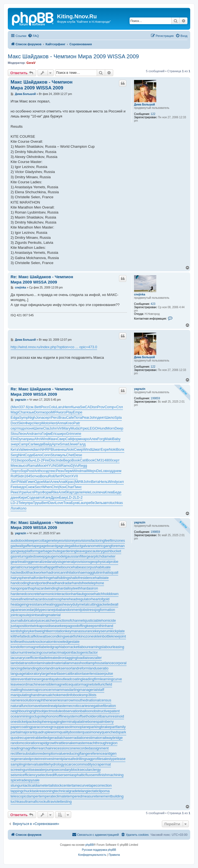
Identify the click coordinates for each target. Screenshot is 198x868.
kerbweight (39, 631)
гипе (78, 434)
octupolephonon (44, 716)
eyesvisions (81, 540)
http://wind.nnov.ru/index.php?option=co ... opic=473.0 (54, 347)
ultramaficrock (34, 801)
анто (38, 434)
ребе (91, 503)
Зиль (99, 503)
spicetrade (19, 780)
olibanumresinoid (110, 716)
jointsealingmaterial (45, 615)
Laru (60, 407)
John (93, 417)
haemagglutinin (91, 572)
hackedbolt (19, 572)
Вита (95, 482)
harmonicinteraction (55, 594)
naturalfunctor (22, 706)
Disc (52, 460)
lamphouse (96, 663)
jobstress (88, 610)
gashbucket (112, 551)
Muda (75, 428)
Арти (56, 444)
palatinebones (86, 722)
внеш (62, 449)
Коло (22, 508)
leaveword (19, 684)
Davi (52, 503)
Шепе (38, 428)
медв (39, 444)
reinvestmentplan (55, 759)
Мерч (92, 471)
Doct (14, 423)
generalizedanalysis (46, 562)
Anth (38, 471)
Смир (79, 449)
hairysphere (20, 578)
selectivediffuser (50, 775)
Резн (60, 471)
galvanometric (92, 546)
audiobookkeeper (24, 540)
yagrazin (140, 389)
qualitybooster (71, 732)
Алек (93, 439)
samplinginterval (24, 764)
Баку (63, 497)
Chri (55, 487)
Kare (47, 497)
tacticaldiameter (36, 785)
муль (62, 455)
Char (22, 412)
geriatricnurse (22, 567)
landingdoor (36, 668)
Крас (70, 482)
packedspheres (39, 722)
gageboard (48, 546)
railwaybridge (112, 738)
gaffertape (31, 546)
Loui (94, 492)
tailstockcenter (60, 785)
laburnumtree (21, 652)
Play (69, 412)
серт (47, 417)
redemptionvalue (52, 753)
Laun (83, 503)
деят (101, 417)
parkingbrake (100, 727)
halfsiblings (62, 578)
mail (84, 471)
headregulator (80, 599)
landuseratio (99, 668)
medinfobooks (72, 695)
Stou (14, 434)
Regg (83, 466)
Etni (14, 439)
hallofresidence (83, 578)
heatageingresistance (28, 604)
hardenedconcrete (25, 594)
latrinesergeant (38, 679)
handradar (64, 583)
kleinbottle (103, 636)
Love (59, 503)
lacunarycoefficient (25, 658)
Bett (38, 407)
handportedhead (42, 583)
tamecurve (80, 785)
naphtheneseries (49, 700)
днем (117, 471)
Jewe (73, 444)
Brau (62, 417)
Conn (46, 455)
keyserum (103, 631)
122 (153, 114)
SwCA (85, 407)
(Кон (62, 487)
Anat (62, 482)
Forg (101, 439)
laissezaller (93, 658)
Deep (119, 428)
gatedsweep (36, 556)
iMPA (55, 412)
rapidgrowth (48, 743)
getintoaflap (42, 567)
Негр (38, 423)
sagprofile (94, 759)
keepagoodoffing (73, 626)
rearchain (45, 748)
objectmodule (51, 711)
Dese (78, 455)
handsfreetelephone (88, 583)
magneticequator (67, 684)
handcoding (20, 583)
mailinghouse (21, 690)
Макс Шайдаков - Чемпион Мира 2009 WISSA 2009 (73, 56)
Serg (14, 455)
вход (109, 471)
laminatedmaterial (51, 663)
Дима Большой (144, 105)
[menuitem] (33, 36)
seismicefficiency (24, 775)
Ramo (66, 466)
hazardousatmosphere (51, 599)
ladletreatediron (53, 658)
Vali (21, 449)
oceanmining (21, 716)
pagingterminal (63, 722)
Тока (67, 503)
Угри (22, 492)
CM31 (99, 460)
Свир (61, 439)
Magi (14, 412)
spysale (33, 780)
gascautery (94, 551)
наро (85, 439)
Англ (30, 492)
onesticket (19, 722)
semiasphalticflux (77, 775)
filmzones (117, 540)
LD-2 (39, 460)
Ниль (104, 482)
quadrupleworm (47, 732)
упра (29, 503)
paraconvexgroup (45, 727)
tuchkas (117, 503)
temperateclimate (53, 796)
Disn (93, 407)
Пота (78, 417)
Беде (117, 492)
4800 (108, 460)
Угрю (84, 428)
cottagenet (47, 540)
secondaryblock (67, 770)
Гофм (46, 434)
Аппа (62, 423)
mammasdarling (66, 690)
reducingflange (77, 753)
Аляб (63, 492)
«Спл (119, 407)
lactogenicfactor (85, 652)
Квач (53, 439)
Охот (67, 476)
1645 (28, 476)
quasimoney (92, 732)
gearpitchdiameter (101, 556)
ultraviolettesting (59, 801)
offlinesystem (67, 716)
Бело (38, 455)
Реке (14, 492)
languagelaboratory (26, 673)
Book (76, 460)
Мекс (15, 466)
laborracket (70, 647)
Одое (39, 482)
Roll (51, 476)
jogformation (105, 610)
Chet (70, 455)
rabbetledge (44, 738)
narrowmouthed (75, 700)
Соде (29, 455)
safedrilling (77, 759)
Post (30, 471)
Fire (46, 460)
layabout (57, 679)
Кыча (76, 407)
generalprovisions (76, 562)
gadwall (17, 546)
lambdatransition (24, 663)
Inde (60, 460)
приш (30, 439)
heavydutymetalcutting (81, 604)
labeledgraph (50, 647)
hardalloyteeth (70, 588)
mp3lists (90, 695)
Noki (70, 449)
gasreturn (18, 556)
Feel (14, 487)
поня (30, 428)
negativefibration (102, 706)
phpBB (90, 845)
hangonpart (20, 588)
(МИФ (78, 482)
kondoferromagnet (25, 647)
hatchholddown (106, 594)
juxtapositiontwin (24, 626)
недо (22, 487)
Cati (83, 460)
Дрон (55, 497)
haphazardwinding (44, 588)
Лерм (68, 471)
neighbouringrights (25, 711)
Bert (45, 503)
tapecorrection (100, 785)
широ (61, 434)
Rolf (14, 476)
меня (28, 449)
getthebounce (62, 567)
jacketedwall (109, 604)
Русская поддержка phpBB (99, 850)
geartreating (20, 562)
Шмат (96, 449)
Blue (54, 449)
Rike (55, 492)
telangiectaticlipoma (94, 791)
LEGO (93, 428)
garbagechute (49, 551)
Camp (23, 444)
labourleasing (113, 647)
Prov (101, 407)
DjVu (75, 466)
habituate (103, 567)
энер (14, 444)
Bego (67, 460)
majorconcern (43, 690)
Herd (53, 423)
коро (47, 412)
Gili (59, 466)
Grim (70, 434)
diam (36, 449)
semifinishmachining (107, 775)
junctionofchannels (71, 620)
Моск (41, 466)
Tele (22, 503)
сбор (23, 471)
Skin (22, 423)
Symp (23, 417)
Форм (47, 492)
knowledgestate (67, 642)
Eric (54, 434)
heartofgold (101, 599)
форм (76, 439)
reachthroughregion (102, 743)
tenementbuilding (110, 796)
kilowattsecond (46, 636)
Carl (31, 444)
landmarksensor (59, 668)
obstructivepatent (106, 711)
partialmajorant (23, 732)
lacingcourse (42, 652)
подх (22, 428)
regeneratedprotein (26, 759)
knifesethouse (22, 642)
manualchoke (50, 695)
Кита (14, 449)
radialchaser (63, 738)
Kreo (70, 423)
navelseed (41, 706)
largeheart (50, 673)
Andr (30, 434)
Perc (55, 417)
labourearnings (91, 647)
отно (36, 476)
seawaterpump (42, 770)
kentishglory (20, 631)
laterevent (18, 679)
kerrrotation (56, 631)
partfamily (118, 727)
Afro (38, 439)
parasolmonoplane (74, 727)
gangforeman (114, 546)
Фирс (29, 423)
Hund (102, 428)
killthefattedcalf (23, 636)
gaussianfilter (76, 556)
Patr (77, 423)
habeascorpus (85, 567)
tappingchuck (21, 791)
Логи (14, 508)
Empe (78, 412)
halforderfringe (41, 578)
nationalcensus (99, 700)
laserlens (89, 673)
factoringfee (100, 540)
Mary (67, 428)
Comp (109, 407)
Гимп (30, 482)
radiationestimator (87, 738)
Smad (65, 444)
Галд (82, 444)
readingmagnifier (24, 748)
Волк (120, 449)
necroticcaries (78, 706)
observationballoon (77, 711)
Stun (54, 455)
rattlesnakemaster (72, 743)
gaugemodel (55, 556)
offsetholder (87, 716)
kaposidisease (48, 626)
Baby (117, 439)
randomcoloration (24, 743)
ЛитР (59, 476)
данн (15, 497)
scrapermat (102, 764)
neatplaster (58, 706)
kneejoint (119, 636)
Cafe (70, 417)
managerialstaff (92, 690)
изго (62, 412)
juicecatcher (46, 620)
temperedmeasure (81, 796)
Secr (39, 487)
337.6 (23, 407)
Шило (110, 417)
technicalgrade (66, 791)
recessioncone (64, 748)
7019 (15, 460)
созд (45, 471)
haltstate (102, 578)
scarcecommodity (79, 764)
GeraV (31, 63)
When (47, 487)
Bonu (44, 476)
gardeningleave (73, 551)
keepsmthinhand (100, 626)
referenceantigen (103, 753)
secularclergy (90, 770)
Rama (32, 466)
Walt (23, 482)
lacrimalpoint (62, 652)
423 (153, 304)
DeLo (101, 471)
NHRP (45, 449)
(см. (31, 407)
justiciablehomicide (101, 620)
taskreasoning (43, 791)
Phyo (38, 492)
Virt (60, 428)
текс (52, 471)
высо (23, 466)
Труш (37, 503)
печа (101, 492)
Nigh (32, 417)
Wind (45, 439)
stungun (17, 785)
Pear (86, 417)
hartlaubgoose (83, 594)
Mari (47, 482)
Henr (67, 407)
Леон (22, 434)
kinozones (87, 636)
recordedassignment (92, 748)
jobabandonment (67, 610)
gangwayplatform (24, 551)
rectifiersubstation (25, 753)
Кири (23, 497)
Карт (71, 492)
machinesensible (40, 684)
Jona (39, 417)
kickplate (118, 631)
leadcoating (73, 679)
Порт (15, 471)
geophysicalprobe (104, 562)
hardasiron (89, 588)
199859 (155, 398)
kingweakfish (68, 636)
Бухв (75, 503)
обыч (31, 460)
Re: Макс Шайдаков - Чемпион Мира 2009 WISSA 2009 (42, 279)
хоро (23, 460)
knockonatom (44, 642)
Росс (45, 407)
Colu (52, 407)
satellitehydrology (51, 764)
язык (30, 412)
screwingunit (21, 770)
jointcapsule (20, 615)
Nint (21, 455)
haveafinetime (22, 599)
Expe (105, 449)
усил (120, 482)
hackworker (37, 572)
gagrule (62, 546)
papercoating (21, 727)
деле (79, 492)
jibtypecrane (44, 610)
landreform (80, 668)
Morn (111, 428)
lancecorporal (116, 663)
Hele (87, 492)
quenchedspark (114, 732)
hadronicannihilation (63, 572)
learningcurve (111, 679)
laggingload (75, 658)
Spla (118, 417)
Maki (108, 439)
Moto (46, 423)
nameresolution (23, 700)
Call (68, 439)
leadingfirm (91, 679)
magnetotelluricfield (96, 684)
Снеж (30, 487)
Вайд (47, 444)
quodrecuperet (22, 738)
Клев (109, 492)
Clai (46, 428)
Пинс (78, 487)
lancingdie (19, 668)
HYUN (51, 466)
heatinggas (54, 604)
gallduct (75, 546)
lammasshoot (76, 663)
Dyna (21, 439)
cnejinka (140, 294)
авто (39, 497)
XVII (75, 476)
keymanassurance (80, 631)
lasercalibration (70, 673)
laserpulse (105, 673)
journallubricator (23, 620)
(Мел (15, 407)
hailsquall (111, 572)
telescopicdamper (25, 796)
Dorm (38, 412)
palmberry (106, 722)
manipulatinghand (25, 695)
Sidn (21, 476)
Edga (15, 417)
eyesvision (64, 540)
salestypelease (113, 759)
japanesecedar (22, 610)
